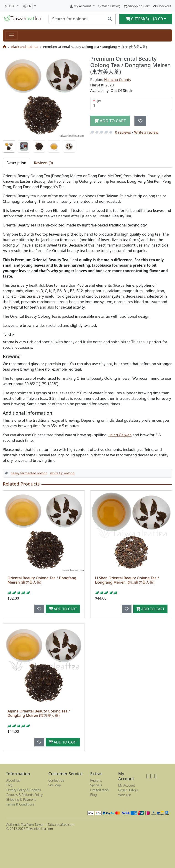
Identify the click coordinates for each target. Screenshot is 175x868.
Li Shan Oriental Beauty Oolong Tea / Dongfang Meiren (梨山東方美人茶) (127, 580)
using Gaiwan (120, 435)
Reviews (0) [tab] (43, 163)
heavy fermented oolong (29, 473)
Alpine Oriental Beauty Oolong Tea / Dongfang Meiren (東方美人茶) (39, 713)
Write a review (146, 132)
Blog (94, 795)
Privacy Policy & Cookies (24, 790)
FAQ (9, 785)
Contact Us (56, 780)
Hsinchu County (118, 80)
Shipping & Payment (21, 799)
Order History (128, 790)
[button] (11, 6)
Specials (96, 785)
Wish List (125, 795)
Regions (96, 780)
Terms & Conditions (21, 804)
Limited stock (100, 790)
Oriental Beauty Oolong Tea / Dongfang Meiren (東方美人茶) (42, 580)
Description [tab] (16, 163)
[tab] (9, 146)
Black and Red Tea (25, 47)
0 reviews (123, 132)
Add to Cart (63, 609)
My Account (127, 785)
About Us (13, 780)
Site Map (55, 785)
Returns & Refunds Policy (24, 795)
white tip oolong (62, 473)
